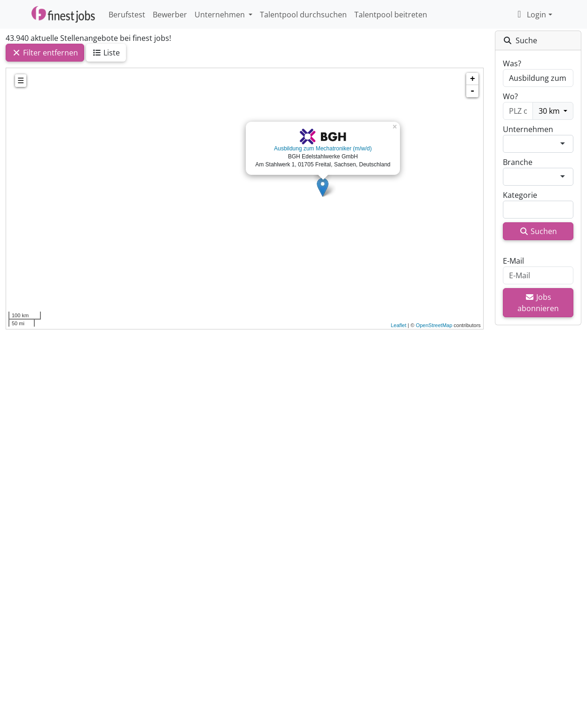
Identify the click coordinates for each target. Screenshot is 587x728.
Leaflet (398, 325)
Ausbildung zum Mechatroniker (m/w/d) (323, 149)
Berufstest (127, 15)
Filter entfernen (45, 53)
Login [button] (530, 15)
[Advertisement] (245, 472)
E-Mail (513, 261)
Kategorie (520, 195)
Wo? (510, 96)
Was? (512, 63)
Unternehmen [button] (221, 15)
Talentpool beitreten (391, 15)
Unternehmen (528, 129)
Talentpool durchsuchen (303, 15)
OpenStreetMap (434, 325)
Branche (518, 162)
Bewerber (170, 15)
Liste (106, 53)
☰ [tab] (21, 81)
